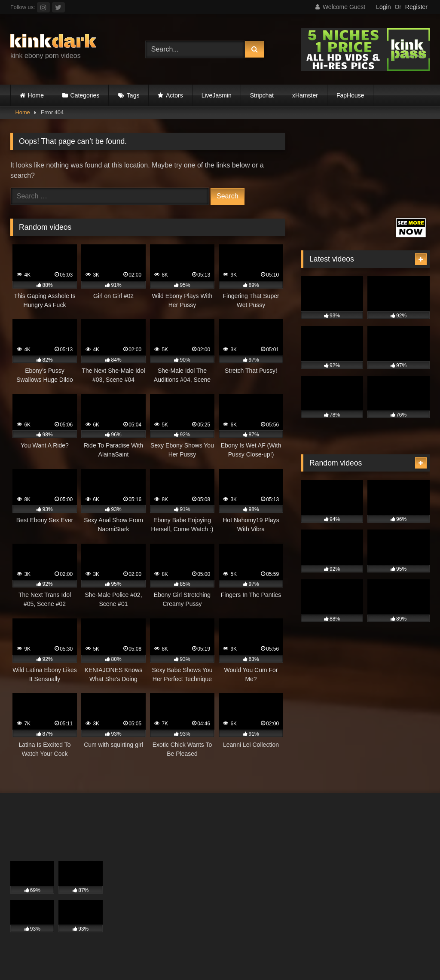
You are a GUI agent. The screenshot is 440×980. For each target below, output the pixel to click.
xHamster (305, 95)
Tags (133, 95)
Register (416, 7)
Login (383, 7)
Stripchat (262, 95)
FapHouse (350, 95)
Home (36, 95)
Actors (174, 95)
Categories (85, 95)
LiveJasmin (217, 95)
